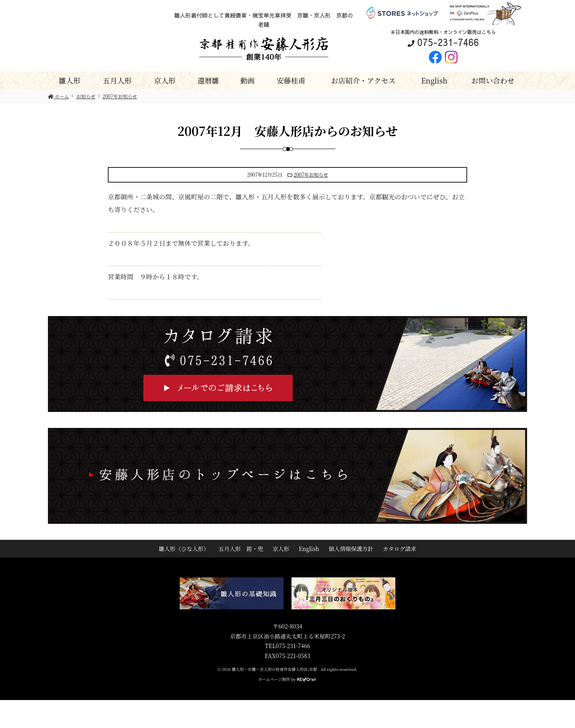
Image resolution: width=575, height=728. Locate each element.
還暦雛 (208, 80)
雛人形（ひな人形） (184, 549)
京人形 (165, 80)
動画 (248, 80)
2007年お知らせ (311, 174)
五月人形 (117, 80)
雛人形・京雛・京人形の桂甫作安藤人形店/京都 (275, 669)
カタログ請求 (400, 549)
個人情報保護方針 (351, 549)
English (434, 80)
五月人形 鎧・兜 (241, 549)
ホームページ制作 (274, 679)
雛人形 (69, 80)
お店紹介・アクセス (363, 80)
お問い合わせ (493, 80)
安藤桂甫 (291, 80)
